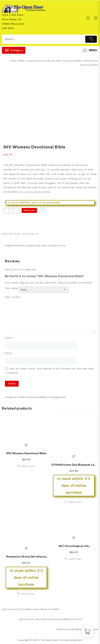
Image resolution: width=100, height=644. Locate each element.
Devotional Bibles (73, 61)
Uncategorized (57, 397)
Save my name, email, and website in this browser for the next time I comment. (49, 371)
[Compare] (42, 210)
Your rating (12, 288)
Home (13, 61)
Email (9, 353)
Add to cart (29, 210)
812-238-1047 (38, 619)
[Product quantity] (11, 211)
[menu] (89, 50)
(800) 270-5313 (72, 619)
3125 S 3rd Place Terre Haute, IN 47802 (36, 609)
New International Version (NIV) (44, 61)
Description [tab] (11, 234)
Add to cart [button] (28, 466)
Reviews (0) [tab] (30, 234)
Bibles (22, 61)
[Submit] (91, 39)
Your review (13, 297)
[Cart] (96, 18)
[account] (88, 18)
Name (9, 338)
